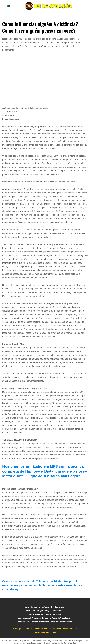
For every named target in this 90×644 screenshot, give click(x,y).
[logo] (48, 6)
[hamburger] (9, 6)
